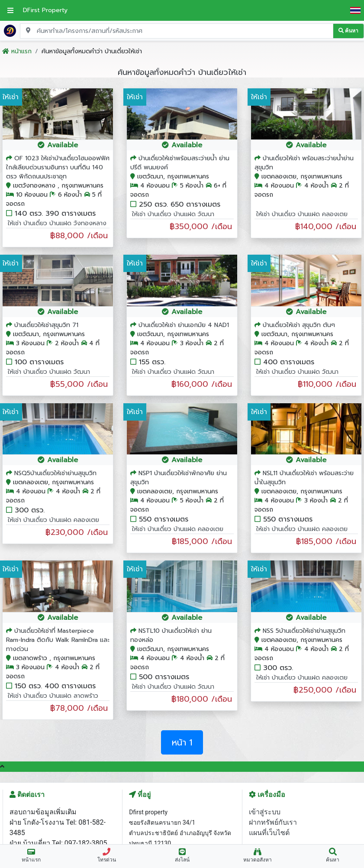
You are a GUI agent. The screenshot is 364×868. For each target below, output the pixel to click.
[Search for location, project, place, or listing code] (177, 31)
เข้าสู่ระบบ (265, 812)
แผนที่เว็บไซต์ (269, 833)
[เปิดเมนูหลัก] (10, 10)
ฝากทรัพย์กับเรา (273, 822)
